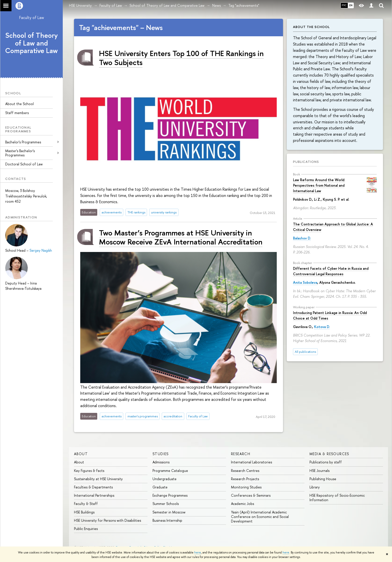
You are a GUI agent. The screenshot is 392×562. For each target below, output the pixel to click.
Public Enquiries (86, 529)
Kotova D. (322, 327)
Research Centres (245, 471)
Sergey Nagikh (41, 250)
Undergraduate (164, 479)
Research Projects (245, 479)
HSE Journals (319, 471)
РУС (344, 5)
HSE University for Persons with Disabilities (107, 520)
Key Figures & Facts (89, 471)
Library (315, 487)
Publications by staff (326, 462)
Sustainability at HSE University (98, 479)
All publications (305, 352)
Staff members (17, 113)
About (81, 454)
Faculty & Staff (86, 504)
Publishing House (323, 479)
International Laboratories (251, 462)
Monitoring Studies (246, 487)
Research (241, 454)
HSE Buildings (84, 512)
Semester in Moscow (169, 512)
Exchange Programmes (170, 495)
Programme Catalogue (170, 471)
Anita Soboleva (305, 282)
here (198, 552)
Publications (306, 162)
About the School (19, 104)
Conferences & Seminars (251, 495)
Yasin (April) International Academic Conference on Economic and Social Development (260, 517)
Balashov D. (302, 238)
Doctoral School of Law (24, 164)
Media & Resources (329, 454)
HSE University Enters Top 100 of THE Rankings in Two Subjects (181, 58)
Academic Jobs (242, 504)
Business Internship (167, 520)
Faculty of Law (32, 18)
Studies (161, 454)
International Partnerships (94, 495)
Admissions (161, 462)
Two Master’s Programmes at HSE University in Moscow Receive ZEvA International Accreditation (181, 237)
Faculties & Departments (93, 487)
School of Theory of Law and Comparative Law (31, 43)
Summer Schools (166, 504)
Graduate (160, 487)
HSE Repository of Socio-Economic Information (337, 498)
